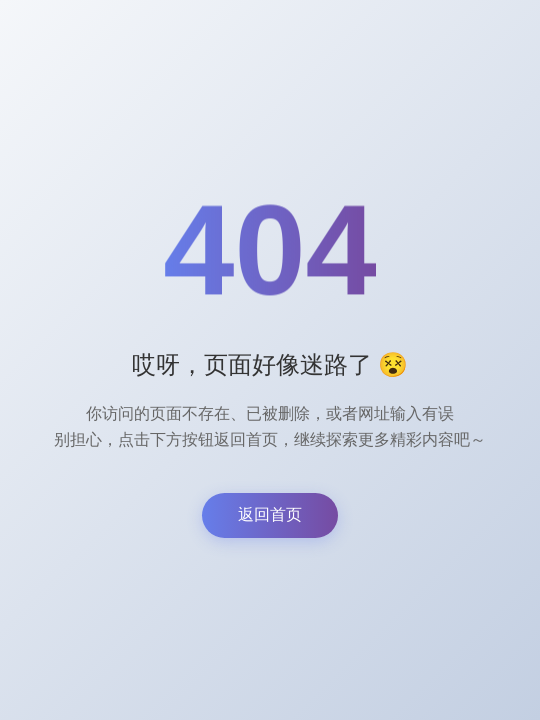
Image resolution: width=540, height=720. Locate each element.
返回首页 (270, 514)
